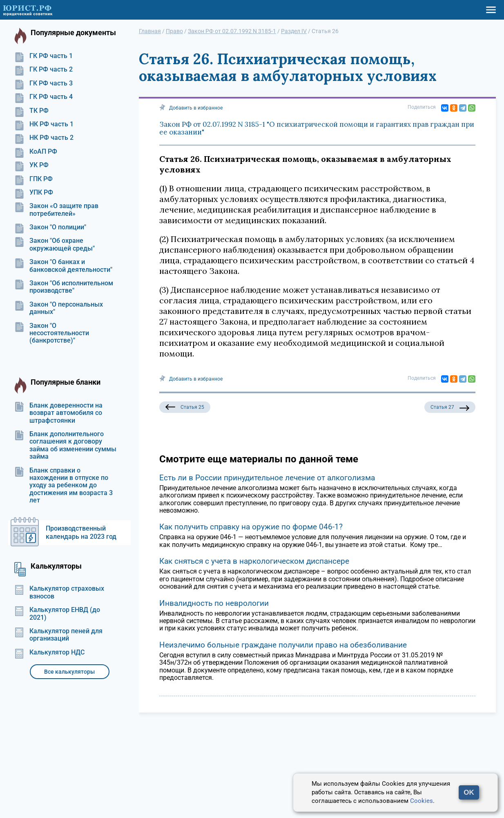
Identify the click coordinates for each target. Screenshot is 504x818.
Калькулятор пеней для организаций (58, 635)
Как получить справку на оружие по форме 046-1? (251, 527)
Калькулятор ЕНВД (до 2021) (57, 614)
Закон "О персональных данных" (59, 308)
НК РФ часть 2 (44, 138)
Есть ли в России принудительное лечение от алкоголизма (267, 478)
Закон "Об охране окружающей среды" (55, 244)
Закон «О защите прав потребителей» (56, 210)
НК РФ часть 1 (44, 124)
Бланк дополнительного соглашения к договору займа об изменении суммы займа (65, 445)
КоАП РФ (36, 152)
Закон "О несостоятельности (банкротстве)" (52, 333)
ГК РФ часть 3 (43, 83)
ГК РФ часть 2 (43, 69)
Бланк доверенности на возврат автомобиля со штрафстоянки (58, 413)
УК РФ (31, 165)
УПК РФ (34, 193)
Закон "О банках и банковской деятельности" (63, 266)
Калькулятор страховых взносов (59, 592)
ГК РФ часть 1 (43, 56)
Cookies (421, 801)
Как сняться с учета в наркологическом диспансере (254, 561)
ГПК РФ (33, 179)
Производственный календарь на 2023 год (81, 532)
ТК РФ (31, 111)
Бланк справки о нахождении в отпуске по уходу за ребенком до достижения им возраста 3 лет (64, 486)
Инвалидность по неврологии (214, 603)
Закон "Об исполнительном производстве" (64, 287)
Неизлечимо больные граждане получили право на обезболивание (283, 645)
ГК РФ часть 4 (43, 97)
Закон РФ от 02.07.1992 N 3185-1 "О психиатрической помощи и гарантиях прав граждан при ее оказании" (317, 128)
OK (469, 792)
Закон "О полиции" (50, 227)
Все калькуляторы (69, 672)
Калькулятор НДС (49, 652)
